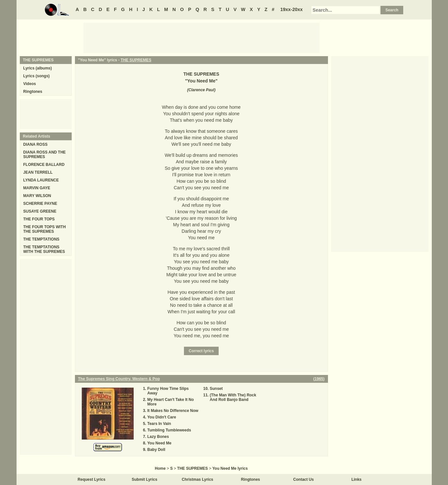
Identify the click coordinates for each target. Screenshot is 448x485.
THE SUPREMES (136, 60)
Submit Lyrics (145, 479)
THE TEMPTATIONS (42, 239)
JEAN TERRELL (38, 172)
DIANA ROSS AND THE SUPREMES (45, 155)
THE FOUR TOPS (39, 219)
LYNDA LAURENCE (41, 180)
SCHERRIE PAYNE (40, 204)
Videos (30, 84)
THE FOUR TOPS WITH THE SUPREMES (45, 229)
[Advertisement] (201, 37)
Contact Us (303, 479)
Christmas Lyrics (197, 479)
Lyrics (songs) (37, 76)
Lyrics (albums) (38, 68)
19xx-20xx (291, 9)
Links (356, 479)
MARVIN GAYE (37, 188)
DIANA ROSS (36, 144)
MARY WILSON (37, 196)
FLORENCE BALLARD (44, 165)
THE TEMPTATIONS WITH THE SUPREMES (44, 249)
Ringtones (33, 92)
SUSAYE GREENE (40, 211)
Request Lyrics (91, 479)
